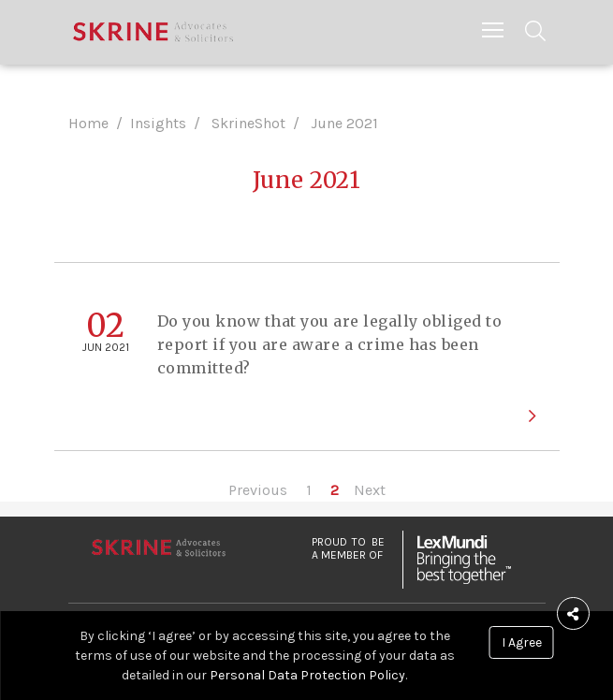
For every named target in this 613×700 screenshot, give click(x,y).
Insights (158, 123)
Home (88, 123)
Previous (258, 490)
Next (370, 490)
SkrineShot (248, 123)
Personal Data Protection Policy (307, 675)
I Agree (522, 642)
